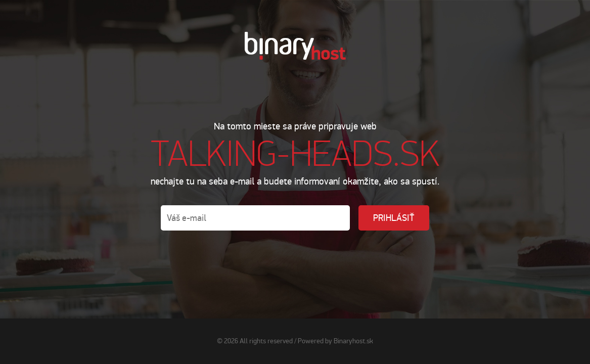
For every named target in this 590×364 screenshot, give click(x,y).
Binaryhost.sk (353, 341)
